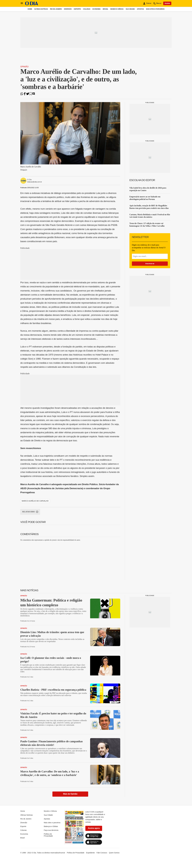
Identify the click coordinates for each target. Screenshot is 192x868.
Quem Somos (114, 853)
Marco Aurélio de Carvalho (35, 501)
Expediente (90, 853)
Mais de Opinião (70, 794)
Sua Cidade (130, 9)
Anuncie (62, 853)
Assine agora (94, 828)
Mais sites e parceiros (155, 9)
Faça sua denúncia (51, 830)
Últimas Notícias (41, 9)
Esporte (77, 9)
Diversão (68, 9)
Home (30, 9)
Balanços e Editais (51, 826)
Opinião (24, 67)
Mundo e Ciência (117, 9)
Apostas (140, 9)
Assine (167, 3)
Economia (96, 9)
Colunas (87, 9)
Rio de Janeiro (56, 9)
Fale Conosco (102, 853)
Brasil (105, 9)
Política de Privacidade (48, 835)
